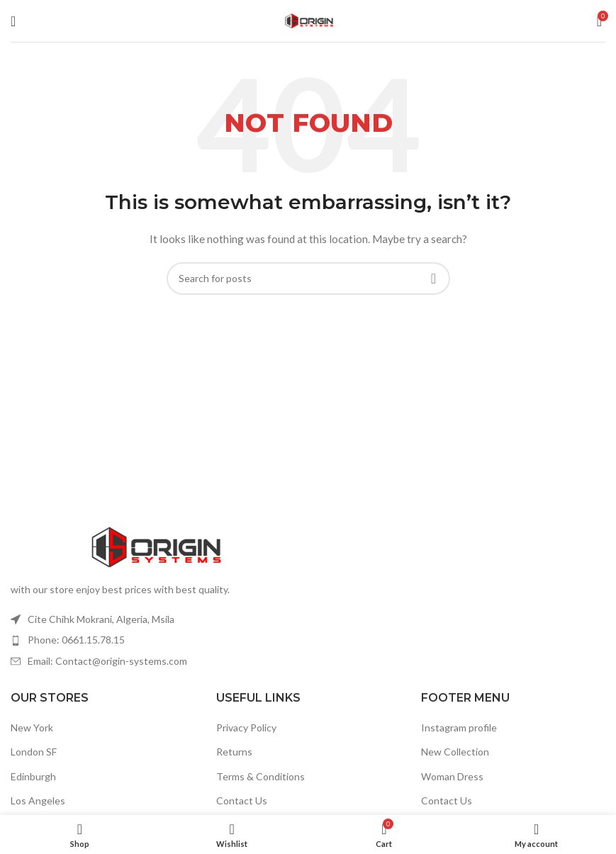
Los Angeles (38, 800)
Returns (234, 752)
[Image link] (154, 545)
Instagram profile (459, 727)
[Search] (308, 279)
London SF (34, 752)
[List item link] (154, 640)
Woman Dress (452, 776)
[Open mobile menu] (13, 21)
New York (32, 727)
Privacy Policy (246, 727)
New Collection (455, 752)
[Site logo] (308, 19)
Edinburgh (33, 776)
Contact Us (242, 800)
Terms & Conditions (261, 776)
